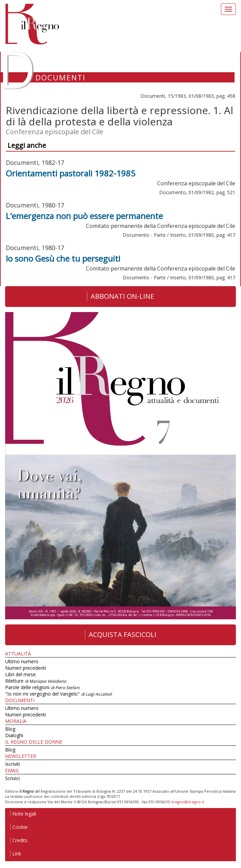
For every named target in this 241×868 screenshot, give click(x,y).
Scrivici (12, 778)
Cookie (19, 827)
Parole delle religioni (42, 687)
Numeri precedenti (26, 668)
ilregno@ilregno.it (188, 802)
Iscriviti (13, 764)
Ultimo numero (22, 661)
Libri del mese (20, 674)
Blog (10, 729)
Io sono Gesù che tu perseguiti (63, 258)
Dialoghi (14, 735)
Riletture (36, 681)
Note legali (23, 814)
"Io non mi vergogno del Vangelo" (58, 694)
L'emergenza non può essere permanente (84, 216)
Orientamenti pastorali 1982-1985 (71, 173)
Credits (19, 840)
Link (16, 854)
